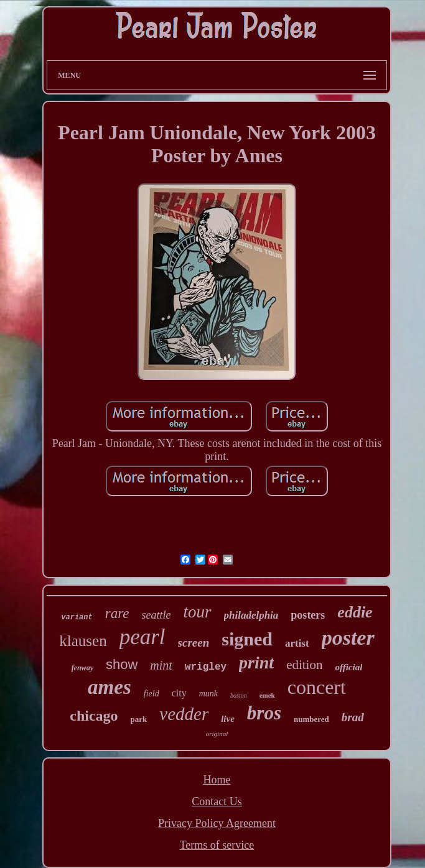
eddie (355, 612)
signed (247, 639)
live (228, 719)
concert (317, 687)
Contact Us (217, 801)
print (256, 663)
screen (194, 643)
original (217, 734)
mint (161, 665)
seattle (156, 615)
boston (239, 695)
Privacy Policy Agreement (217, 823)
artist (297, 643)
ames (110, 687)
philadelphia (251, 615)
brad (353, 717)
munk (208, 694)
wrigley (206, 667)
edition (304, 665)
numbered (311, 719)
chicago (94, 716)
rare (117, 613)
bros (264, 713)
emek (267, 695)
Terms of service (217, 845)
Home (217, 780)
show (122, 664)
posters (308, 615)
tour (197, 612)
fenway (82, 668)
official (348, 667)
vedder (184, 714)
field (152, 694)
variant (77, 617)
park (139, 719)
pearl (142, 637)
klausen (83, 641)
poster (348, 638)
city (179, 693)
